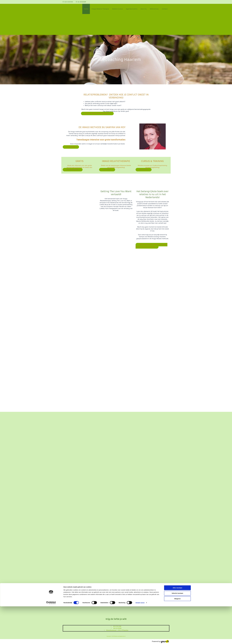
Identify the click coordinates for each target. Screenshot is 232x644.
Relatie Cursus (117, 9)
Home (86, 9)
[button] (97, 113)
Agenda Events (132, 9)
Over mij (144, 9)
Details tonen (140, 640)
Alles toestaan (177, 625)
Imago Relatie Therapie (100, 9)
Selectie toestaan (177, 631)
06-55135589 (82, 2)
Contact (165, 9)
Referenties (154, 9)
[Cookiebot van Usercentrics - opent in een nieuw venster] (51, 640)
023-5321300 (69, 2)
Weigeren (177, 636)
